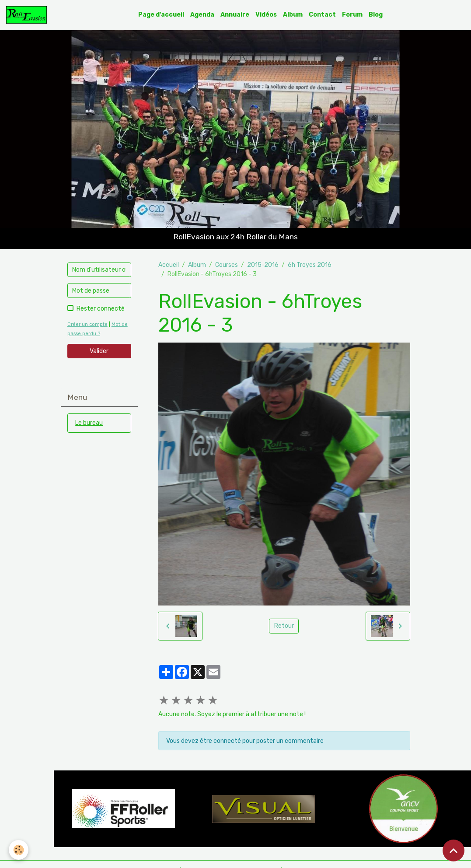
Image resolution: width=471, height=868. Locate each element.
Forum (352, 15)
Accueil (169, 265)
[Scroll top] (454, 850)
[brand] (28, 15)
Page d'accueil (161, 15)
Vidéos (266, 15)
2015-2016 (263, 265)
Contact (322, 15)
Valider (99, 351)
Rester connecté (101, 309)
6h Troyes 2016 (310, 265)
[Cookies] (19, 850)
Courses (227, 265)
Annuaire (235, 15)
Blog (376, 15)
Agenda (202, 15)
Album (293, 15)
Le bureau (89, 423)
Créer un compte (87, 324)
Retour (284, 626)
